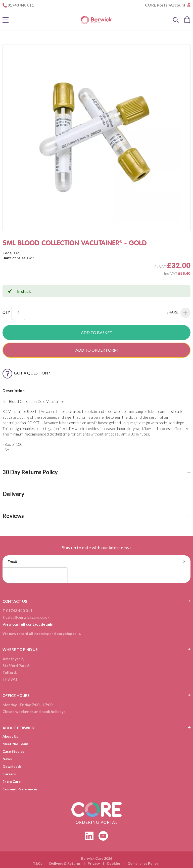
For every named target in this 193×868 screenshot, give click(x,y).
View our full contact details (28, 624)
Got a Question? (26, 373)
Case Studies (13, 751)
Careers (9, 774)
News (7, 759)
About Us (10, 736)
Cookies (114, 863)
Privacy (94, 863)
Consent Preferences (20, 789)
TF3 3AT (10, 679)
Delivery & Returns (65, 863)
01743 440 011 (21, 5)
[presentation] (35, 575)
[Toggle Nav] (6, 20)
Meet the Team (15, 744)
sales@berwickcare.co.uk (28, 617)
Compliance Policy (143, 863)
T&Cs (38, 863)
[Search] (176, 20)
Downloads (12, 766)
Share (179, 313)
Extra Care (12, 781)
